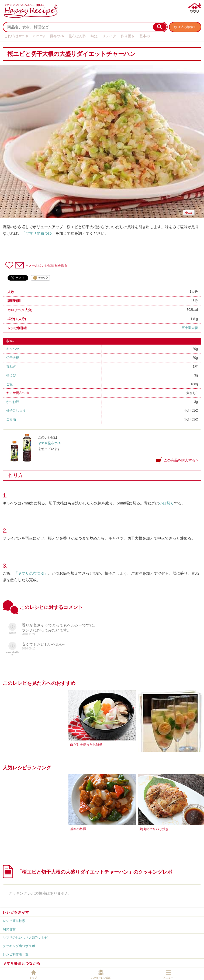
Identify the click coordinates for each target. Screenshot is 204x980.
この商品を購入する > (181, 460)
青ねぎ (11, 366)
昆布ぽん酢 (77, 36)
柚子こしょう (16, 410)
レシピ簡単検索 (14, 921)
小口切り (167, 503)
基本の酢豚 (78, 829)
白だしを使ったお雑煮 (86, 745)
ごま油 (11, 419)
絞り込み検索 (184, 27)
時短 (94, 36)
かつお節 (13, 402)
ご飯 (9, 384)
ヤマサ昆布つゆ (18, 393)
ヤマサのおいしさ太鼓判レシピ (25, 938)
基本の (145, 36)
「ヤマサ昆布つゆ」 (39, 233)
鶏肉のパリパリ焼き (154, 829)
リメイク (109, 36)
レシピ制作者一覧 (16, 954)
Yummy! (39, 36)
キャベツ (13, 349)
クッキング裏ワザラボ (19, 946)
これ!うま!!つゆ (16, 36)
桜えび (11, 375)
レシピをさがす (16, 912)
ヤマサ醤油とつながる (22, 963)
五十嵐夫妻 (190, 328)
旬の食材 (9, 929)
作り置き (128, 36)
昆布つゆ (57, 36)
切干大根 (13, 358)
